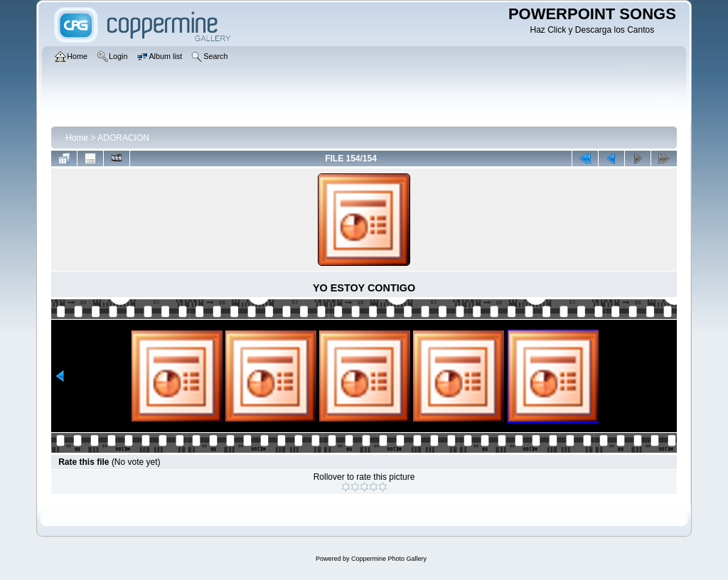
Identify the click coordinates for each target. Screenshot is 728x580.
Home (77, 138)
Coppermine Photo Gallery (389, 559)
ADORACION (123, 138)
